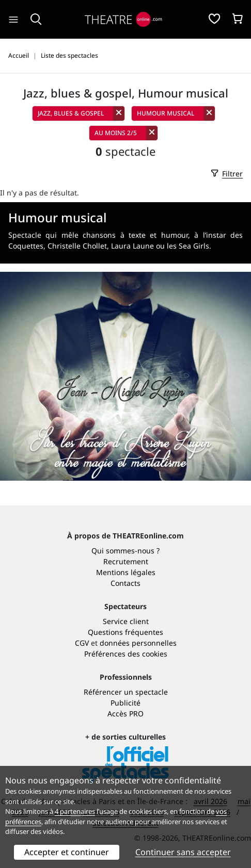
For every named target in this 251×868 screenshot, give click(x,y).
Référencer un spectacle (126, 692)
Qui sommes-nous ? (126, 551)
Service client (126, 621)
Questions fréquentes (126, 632)
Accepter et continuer (67, 852)
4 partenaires (75, 811)
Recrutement (126, 561)
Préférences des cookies (126, 654)
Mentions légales (126, 572)
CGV (82, 643)
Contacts (126, 583)
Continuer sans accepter (183, 852)
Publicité (126, 703)
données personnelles (138, 643)
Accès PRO (126, 714)
